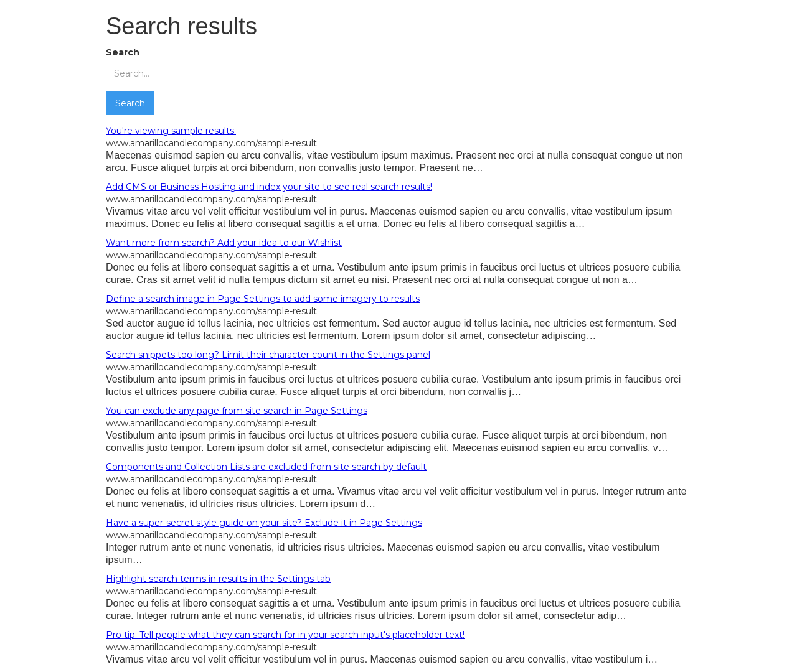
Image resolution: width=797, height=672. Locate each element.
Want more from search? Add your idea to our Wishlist (224, 243)
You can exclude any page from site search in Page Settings (237, 411)
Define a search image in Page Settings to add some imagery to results (263, 299)
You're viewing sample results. (171, 131)
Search (123, 52)
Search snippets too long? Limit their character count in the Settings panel (268, 355)
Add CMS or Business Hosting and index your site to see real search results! (269, 187)
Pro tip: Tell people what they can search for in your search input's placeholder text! (285, 635)
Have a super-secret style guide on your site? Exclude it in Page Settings (264, 523)
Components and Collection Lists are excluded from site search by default (266, 467)
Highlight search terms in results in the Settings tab (218, 579)
